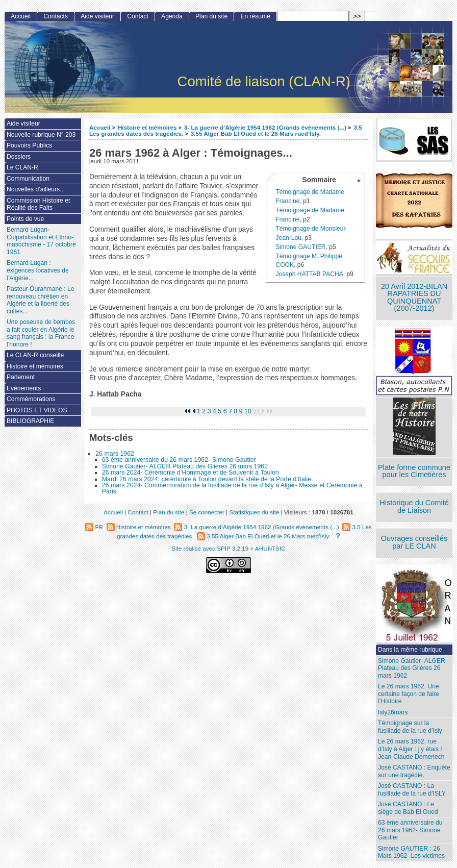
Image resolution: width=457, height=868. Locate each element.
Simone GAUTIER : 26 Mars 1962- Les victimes (411, 852)
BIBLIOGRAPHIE (30, 421)
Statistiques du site (254, 512)
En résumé (255, 16)
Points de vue (25, 219)
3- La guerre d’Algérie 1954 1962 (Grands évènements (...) (265, 127)
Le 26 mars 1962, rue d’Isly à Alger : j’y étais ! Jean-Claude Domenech (411, 749)
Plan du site (211, 16)
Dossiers (19, 157)
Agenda (172, 16)
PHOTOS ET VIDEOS (37, 410)
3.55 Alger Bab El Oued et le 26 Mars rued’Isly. (256, 133)
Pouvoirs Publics (29, 145)
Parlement (21, 377)
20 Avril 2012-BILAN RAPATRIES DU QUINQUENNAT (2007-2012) (414, 297)
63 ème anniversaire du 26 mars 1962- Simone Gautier (179, 460)
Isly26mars (393, 712)
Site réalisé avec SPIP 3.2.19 (210, 548)
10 (248, 411)
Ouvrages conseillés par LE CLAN (414, 542)
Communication (28, 179)
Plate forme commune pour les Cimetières (414, 471)
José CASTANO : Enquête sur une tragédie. (414, 771)
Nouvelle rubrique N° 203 (41, 135)
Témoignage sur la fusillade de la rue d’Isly (410, 727)
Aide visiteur (97, 16)
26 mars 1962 (115, 454)
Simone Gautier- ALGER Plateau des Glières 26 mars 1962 (185, 466)
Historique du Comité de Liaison (414, 506)
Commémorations (31, 399)
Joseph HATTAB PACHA (309, 274)
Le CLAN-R (22, 167)
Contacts (56, 16)
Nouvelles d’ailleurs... (36, 189)
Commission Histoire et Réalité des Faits (38, 204)
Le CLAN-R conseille (35, 355)
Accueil (100, 127)
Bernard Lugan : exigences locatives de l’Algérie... (38, 270)
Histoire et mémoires (147, 127)
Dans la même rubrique (410, 650)
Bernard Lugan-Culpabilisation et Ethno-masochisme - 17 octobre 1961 (41, 241)
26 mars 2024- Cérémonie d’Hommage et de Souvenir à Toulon (191, 473)
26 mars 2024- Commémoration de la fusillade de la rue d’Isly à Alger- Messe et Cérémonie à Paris (232, 488)
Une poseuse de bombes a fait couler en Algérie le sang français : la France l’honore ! (41, 333)
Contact (138, 16)
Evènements (24, 388)
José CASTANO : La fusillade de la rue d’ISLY (412, 790)
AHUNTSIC (270, 548)
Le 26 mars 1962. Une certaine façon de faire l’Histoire (409, 694)
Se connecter (207, 512)
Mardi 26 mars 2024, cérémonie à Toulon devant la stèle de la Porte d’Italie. (208, 479)
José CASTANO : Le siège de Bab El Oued (408, 808)
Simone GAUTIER (300, 247)
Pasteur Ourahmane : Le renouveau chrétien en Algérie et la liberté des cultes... (40, 300)
